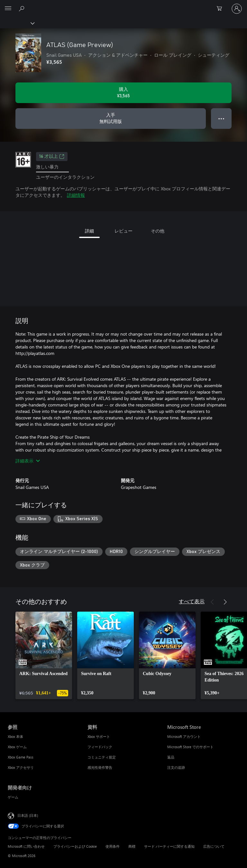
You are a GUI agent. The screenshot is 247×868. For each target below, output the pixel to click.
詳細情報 (76, 195)
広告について (214, 846)
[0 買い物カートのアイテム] (221, 9)
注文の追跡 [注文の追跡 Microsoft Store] (176, 767)
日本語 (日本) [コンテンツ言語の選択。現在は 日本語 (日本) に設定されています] (28, 815)
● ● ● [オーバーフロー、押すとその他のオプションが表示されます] (221, 118)
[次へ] (225, 602)
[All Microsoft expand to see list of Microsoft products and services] (8, 9)
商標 (132, 846)
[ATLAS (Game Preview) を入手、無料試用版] (111, 119)
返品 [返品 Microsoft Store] (171, 757)
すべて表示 (192, 601)
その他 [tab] (158, 231)
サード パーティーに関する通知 (169, 846)
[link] (44, 655)
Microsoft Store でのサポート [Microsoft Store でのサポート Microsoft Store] (190, 747)
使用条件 (113, 846)
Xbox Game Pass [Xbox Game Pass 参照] (21, 757)
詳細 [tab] (89, 231)
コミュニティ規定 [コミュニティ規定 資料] (102, 757)
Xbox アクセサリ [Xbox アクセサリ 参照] (21, 767)
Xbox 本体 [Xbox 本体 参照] (15, 736)
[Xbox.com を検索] (23, 8)
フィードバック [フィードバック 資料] (100, 747)
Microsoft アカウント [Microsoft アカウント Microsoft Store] (184, 736)
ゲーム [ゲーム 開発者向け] (13, 797)
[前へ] (212, 602)
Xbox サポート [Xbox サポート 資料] (99, 736)
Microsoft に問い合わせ (26, 846)
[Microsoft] (123, 5)
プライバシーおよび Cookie (75, 846)
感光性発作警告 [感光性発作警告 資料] (100, 767)
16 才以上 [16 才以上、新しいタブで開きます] (52, 157)
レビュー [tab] (123, 231)
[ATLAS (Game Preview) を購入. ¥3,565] (123, 93)
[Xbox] (17, 23)
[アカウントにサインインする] (237, 9)
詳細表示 (28, 461)
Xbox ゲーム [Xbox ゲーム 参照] (17, 747)
